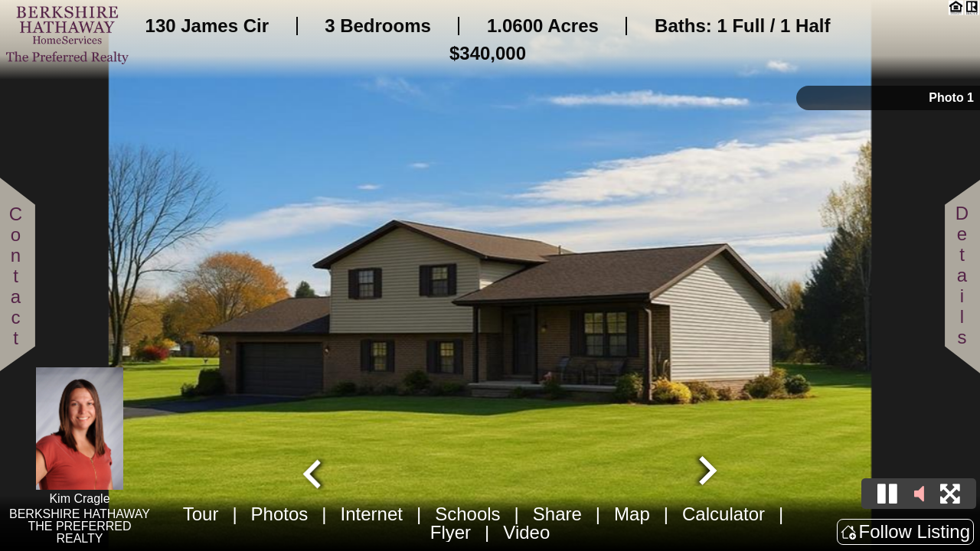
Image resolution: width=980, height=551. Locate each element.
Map (632, 514)
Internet (372, 514)
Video (526, 532)
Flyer (451, 532)
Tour (201, 514)
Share (557, 514)
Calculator (724, 514)
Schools (467, 514)
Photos (280, 514)
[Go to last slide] (314, 472)
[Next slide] (706, 472)
